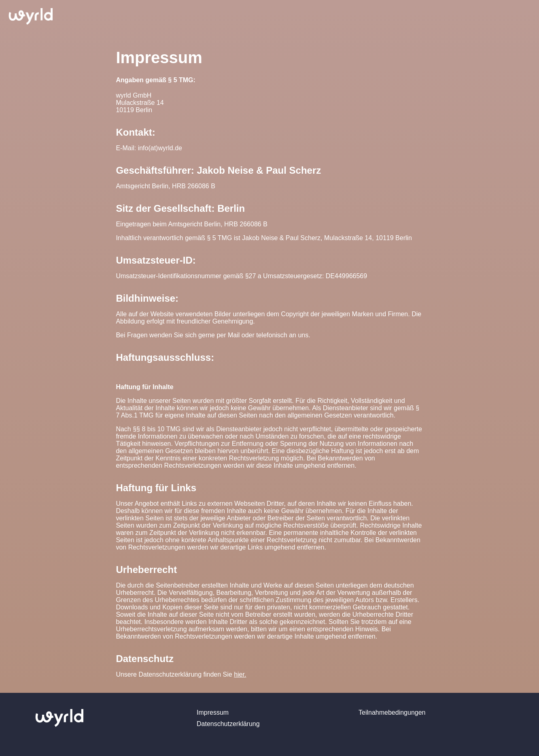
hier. (240, 674)
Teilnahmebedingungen (392, 712)
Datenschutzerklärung (228, 724)
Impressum (213, 712)
